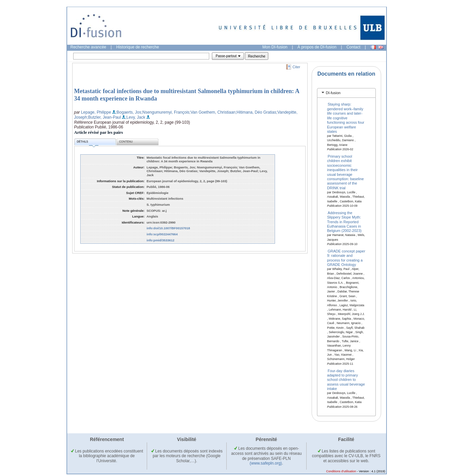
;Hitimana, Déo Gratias (256, 112)
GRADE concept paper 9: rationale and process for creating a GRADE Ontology (346, 258)
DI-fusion (333, 93)
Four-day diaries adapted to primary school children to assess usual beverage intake (346, 380)
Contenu (126, 142)
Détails (88, 143)
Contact (353, 47)
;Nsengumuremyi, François (165, 112)
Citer (296, 67)
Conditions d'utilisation (341, 471)
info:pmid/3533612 (161, 240)
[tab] (346, 93)
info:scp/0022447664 (162, 234)
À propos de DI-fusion (317, 47)
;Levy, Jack (135, 117)
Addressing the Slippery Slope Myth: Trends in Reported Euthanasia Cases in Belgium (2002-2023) (344, 222)
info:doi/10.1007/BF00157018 (168, 228)
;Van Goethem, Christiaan (212, 112)
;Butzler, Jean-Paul (104, 117)
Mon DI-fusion (275, 47)
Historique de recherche (138, 47)
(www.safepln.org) (266, 463)
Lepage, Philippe (96, 112)
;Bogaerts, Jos (128, 112)
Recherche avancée (88, 47)
